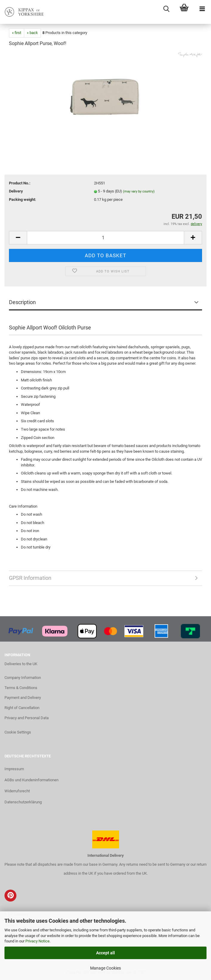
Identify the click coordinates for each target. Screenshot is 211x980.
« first (17, 33)
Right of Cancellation (22, 708)
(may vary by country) (139, 191)
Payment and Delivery (23, 698)
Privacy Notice (37, 941)
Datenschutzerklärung (23, 802)
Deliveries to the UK (21, 664)
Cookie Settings (18, 732)
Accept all (105, 953)
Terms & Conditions (21, 688)
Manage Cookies (105, 968)
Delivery (16, 191)
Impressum (14, 769)
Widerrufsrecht (17, 791)
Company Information (23, 678)
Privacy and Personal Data (27, 718)
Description (22, 302)
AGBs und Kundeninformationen (31, 780)
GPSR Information (30, 578)
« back (32, 33)
